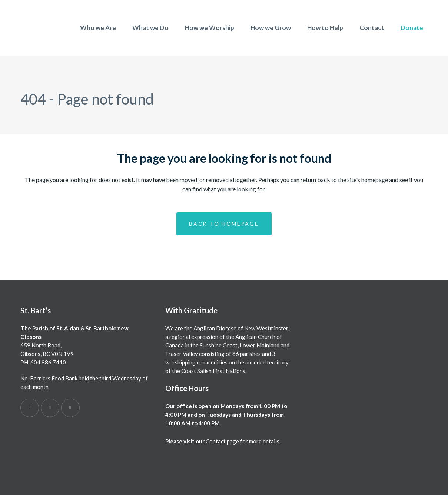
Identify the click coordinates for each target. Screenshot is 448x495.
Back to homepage (224, 224)
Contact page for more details (243, 441)
